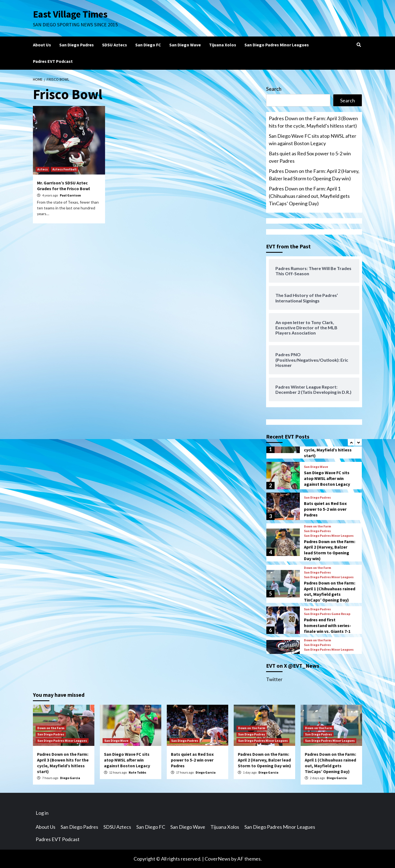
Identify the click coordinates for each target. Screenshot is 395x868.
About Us (42, 45)
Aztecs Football (64, 169)
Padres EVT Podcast (53, 61)
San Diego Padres (77, 45)
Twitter (274, 679)
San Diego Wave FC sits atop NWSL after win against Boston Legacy (313, 140)
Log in (42, 813)
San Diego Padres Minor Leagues (277, 45)
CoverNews (218, 859)
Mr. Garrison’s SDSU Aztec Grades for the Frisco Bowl (64, 186)
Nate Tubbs (137, 772)
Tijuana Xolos (223, 45)
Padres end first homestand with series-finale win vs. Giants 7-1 (328, 625)
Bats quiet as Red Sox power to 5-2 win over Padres (310, 157)
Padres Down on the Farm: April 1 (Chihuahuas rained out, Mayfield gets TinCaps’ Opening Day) (309, 196)
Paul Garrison (70, 195)
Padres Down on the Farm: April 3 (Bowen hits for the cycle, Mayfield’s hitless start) (313, 122)
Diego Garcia (70, 778)
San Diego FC (148, 45)
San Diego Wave (185, 45)
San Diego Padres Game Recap (327, 614)
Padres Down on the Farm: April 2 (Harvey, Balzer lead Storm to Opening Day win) (314, 175)
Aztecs (43, 169)
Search (274, 89)
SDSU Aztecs (115, 45)
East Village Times (70, 14)
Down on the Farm (318, 526)
